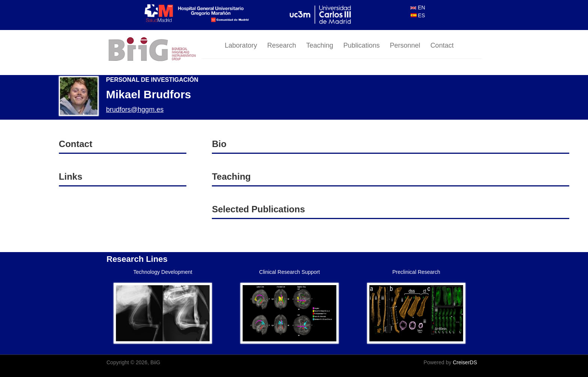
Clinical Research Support (289, 272)
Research (281, 45)
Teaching (319, 45)
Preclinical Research (416, 272)
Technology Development (163, 272)
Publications (362, 45)
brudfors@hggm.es (135, 110)
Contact (442, 45)
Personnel (405, 45)
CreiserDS (465, 362)
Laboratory (241, 45)
